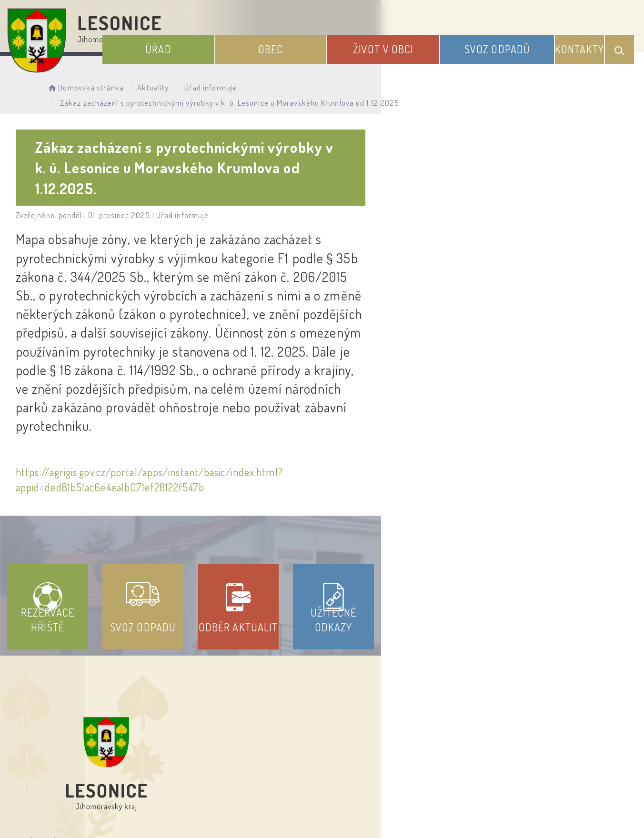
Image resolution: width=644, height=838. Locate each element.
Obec (322, 42)
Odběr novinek (357, 752)
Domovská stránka (108, 84)
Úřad (229, 42)
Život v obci (415, 42)
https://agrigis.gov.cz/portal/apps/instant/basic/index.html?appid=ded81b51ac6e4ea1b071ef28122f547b (250, 350)
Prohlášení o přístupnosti (252, 752)
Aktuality (176, 84)
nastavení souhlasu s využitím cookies (530, 814)
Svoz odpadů (509, 42)
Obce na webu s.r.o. (468, 798)
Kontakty (582, 42)
